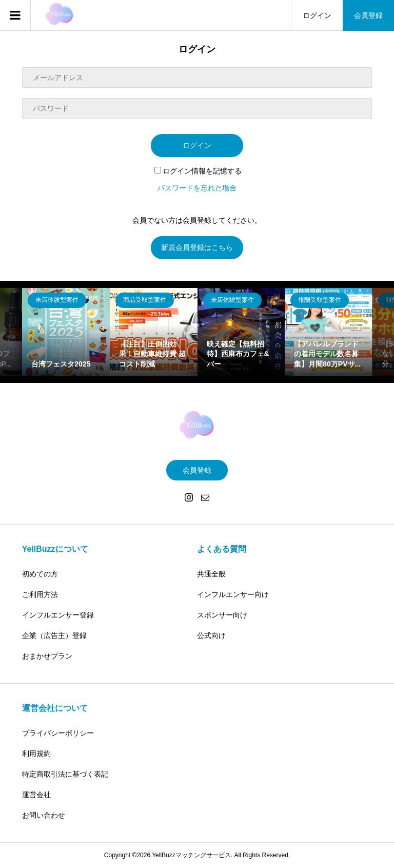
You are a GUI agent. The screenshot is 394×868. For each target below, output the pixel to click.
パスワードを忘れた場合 (197, 188)
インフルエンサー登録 (58, 615)
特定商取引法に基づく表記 (65, 774)
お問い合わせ (44, 815)
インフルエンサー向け (233, 594)
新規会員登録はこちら (197, 247)
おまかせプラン (47, 656)
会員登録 (368, 15)
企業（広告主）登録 (54, 635)
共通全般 (211, 574)
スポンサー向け (222, 615)
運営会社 (36, 795)
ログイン (317, 15)
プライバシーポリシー (58, 733)
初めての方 (40, 574)
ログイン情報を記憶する (198, 171)
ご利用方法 (40, 594)
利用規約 (36, 754)
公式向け (211, 635)
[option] (66, 332)
